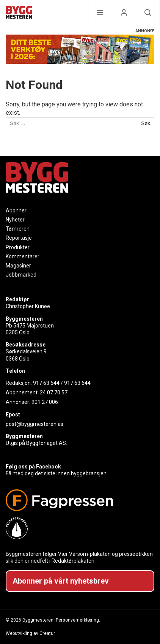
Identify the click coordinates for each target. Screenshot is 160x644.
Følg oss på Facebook (33, 467)
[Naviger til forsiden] (19, 13)
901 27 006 (45, 402)
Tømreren (18, 229)
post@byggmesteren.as (35, 424)
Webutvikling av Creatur (30, 633)
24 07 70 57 (54, 392)
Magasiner (18, 266)
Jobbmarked (21, 275)
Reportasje (19, 238)
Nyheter (15, 220)
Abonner (16, 210)
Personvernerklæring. (78, 620)
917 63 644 (46, 383)
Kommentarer (23, 256)
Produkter (18, 247)
